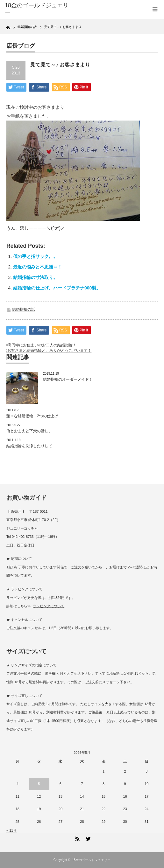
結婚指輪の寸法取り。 (35, 277)
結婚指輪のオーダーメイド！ (68, 379)
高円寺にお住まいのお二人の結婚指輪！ (42, 345)
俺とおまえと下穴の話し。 (29, 431)
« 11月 (11, 830)
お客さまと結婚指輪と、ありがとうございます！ (49, 351)
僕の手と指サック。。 (35, 256)
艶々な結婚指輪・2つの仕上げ (32, 416)
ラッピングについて (49, 606)
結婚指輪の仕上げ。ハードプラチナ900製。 (57, 288)
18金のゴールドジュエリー (37, 9)
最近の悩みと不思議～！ (38, 267)
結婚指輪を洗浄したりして (29, 446)
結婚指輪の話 (24, 309)
